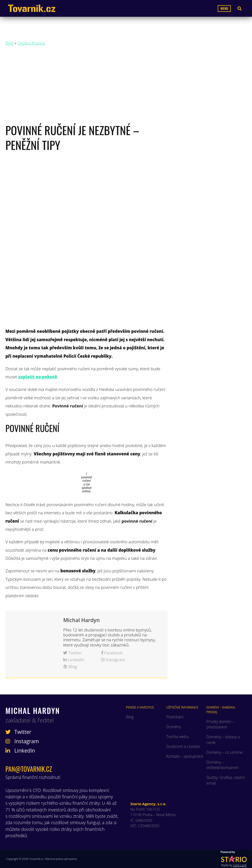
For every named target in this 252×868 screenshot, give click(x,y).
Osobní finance (31, 43)
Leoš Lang (240, 865)
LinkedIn (74, 660)
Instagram (113, 660)
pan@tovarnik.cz (29, 769)
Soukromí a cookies (183, 746)
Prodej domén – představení (220, 724)
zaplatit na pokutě (38, 377)
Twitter (72, 653)
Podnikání (175, 717)
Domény (174, 727)
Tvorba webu (178, 737)
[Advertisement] (126, 86)
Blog (9, 43)
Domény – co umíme (224, 752)
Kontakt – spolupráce (185, 756)
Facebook (112, 653)
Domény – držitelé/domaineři (223, 765)
